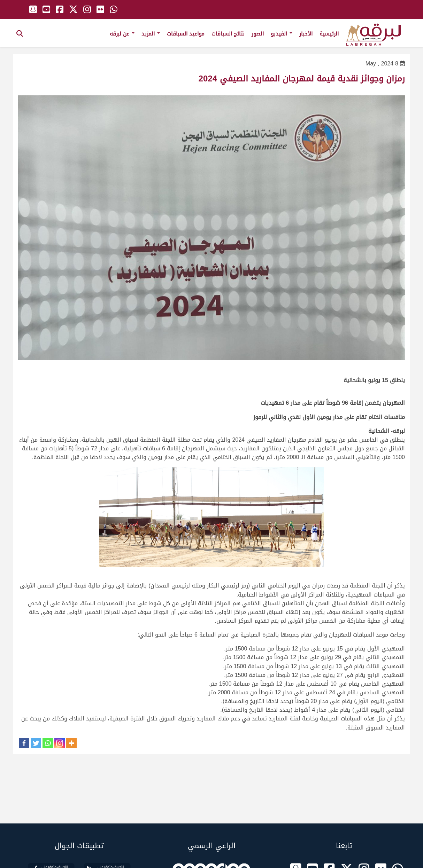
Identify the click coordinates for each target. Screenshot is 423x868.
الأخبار (306, 34)
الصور (258, 34)
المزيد (151, 34)
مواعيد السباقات (186, 34)
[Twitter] (36, 743)
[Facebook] (24, 743)
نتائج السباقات (228, 34)
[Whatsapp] (48, 743)
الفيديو (282, 34)
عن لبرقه (122, 34)
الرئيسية (329, 34)
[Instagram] (60, 743)
